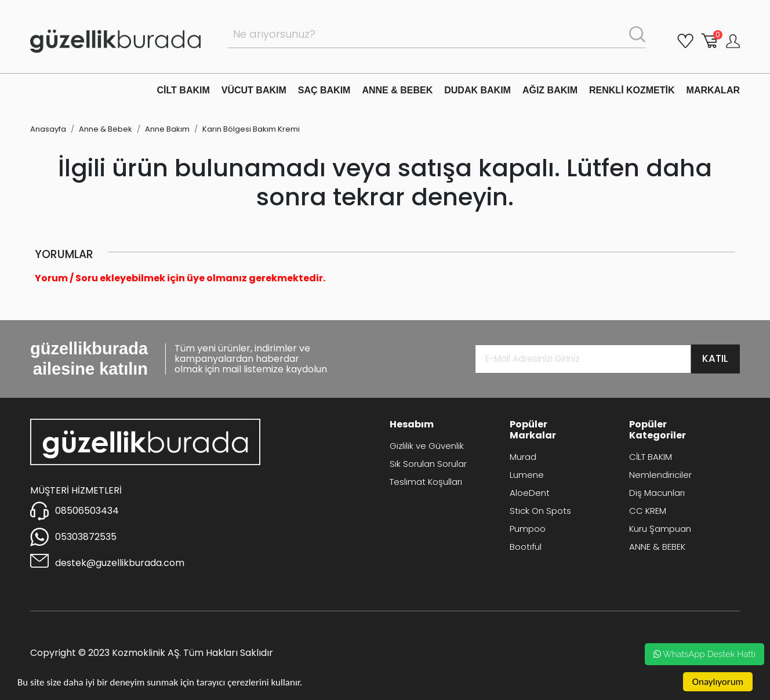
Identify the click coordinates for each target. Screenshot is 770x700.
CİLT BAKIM (184, 90)
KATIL (715, 358)
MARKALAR (713, 90)
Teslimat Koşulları (426, 482)
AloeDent (530, 493)
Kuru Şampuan (660, 529)
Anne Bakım (167, 129)
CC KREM (648, 511)
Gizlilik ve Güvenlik (427, 446)
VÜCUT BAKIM (254, 90)
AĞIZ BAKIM (550, 90)
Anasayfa (48, 129)
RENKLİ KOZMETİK (632, 90)
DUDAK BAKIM (477, 90)
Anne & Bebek (106, 129)
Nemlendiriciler (660, 475)
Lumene (527, 475)
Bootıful (526, 547)
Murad (523, 457)
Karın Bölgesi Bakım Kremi (251, 129)
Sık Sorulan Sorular (428, 464)
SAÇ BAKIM (324, 90)
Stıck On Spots (540, 511)
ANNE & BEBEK (397, 90)
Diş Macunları (657, 493)
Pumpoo (528, 529)
